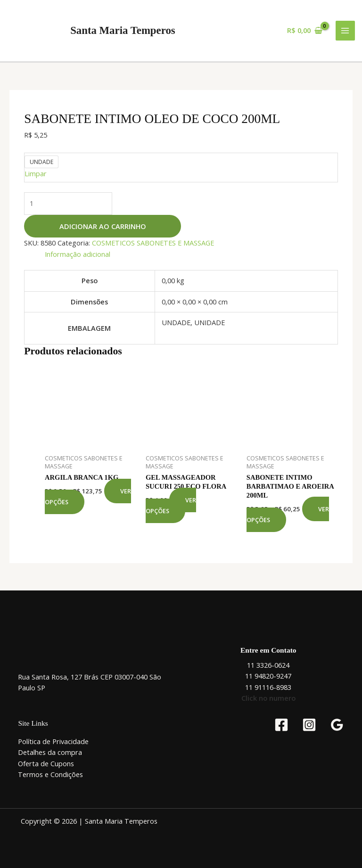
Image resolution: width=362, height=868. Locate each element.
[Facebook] (281, 725)
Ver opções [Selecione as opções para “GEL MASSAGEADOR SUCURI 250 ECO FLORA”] (171, 505)
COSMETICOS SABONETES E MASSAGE (153, 243)
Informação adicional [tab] (78, 254)
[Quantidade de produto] (68, 203)
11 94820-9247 (268, 676)
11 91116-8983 (268, 687)
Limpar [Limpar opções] (36, 173)
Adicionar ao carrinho (103, 226)
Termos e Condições (50, 774)
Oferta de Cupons (46, 763)
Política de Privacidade (53, 741)
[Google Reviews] (337, 725)
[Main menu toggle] (346, 31)
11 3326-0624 (268, 665)
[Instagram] (309, 725)
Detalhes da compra (50, 752)
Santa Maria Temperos (123, 30)
